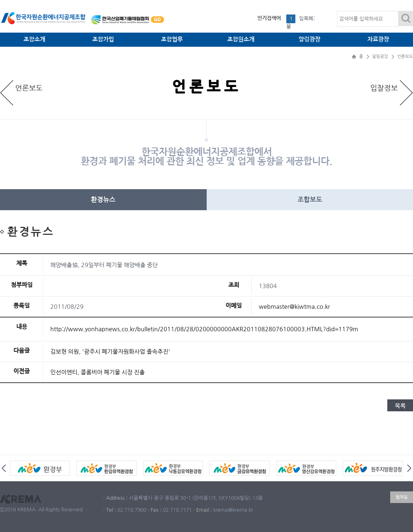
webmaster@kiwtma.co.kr (294, 307)
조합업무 (172, 39)
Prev (4, 468)
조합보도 (310, 200)
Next (409, 468)
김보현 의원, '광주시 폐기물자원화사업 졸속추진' (110, 352)
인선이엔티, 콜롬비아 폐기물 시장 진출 (98, 372)
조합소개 (34, 39)
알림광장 (309, 39)
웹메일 (402, 497)
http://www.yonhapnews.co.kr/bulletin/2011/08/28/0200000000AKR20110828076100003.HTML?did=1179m (204, 329)
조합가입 (103, 39)
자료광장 (378, 39)
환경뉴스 (103, 200)
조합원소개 (241, 39)
